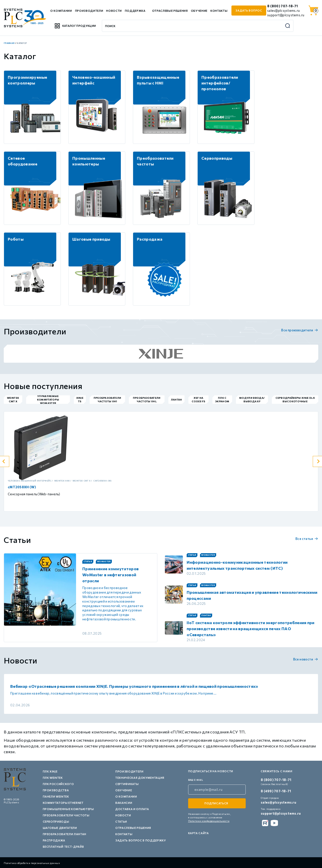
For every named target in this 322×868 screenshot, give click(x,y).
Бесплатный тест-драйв (63, 847)
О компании (61, 11)
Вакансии (124, 803)
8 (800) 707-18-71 (282, 6)
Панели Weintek (56, 796)
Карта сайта (199, 833)
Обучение (199, 11)
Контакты (219, 11)
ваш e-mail (196, 780)
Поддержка (135, 11)
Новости (114, 11)
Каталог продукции (75, 26)
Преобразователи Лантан (65, 834)
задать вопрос (249, 10)
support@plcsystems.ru (286, 15)
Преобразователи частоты (66, 815)
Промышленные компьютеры (68, 809)
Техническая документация (140, 778)
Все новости (306, 659)
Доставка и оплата (132, 809)
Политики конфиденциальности (209, 821)
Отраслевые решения (170, 11)
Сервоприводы (56, 822)
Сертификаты (127, 784)
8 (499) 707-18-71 (276, 791)
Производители (89, 11)
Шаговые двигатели (60, 828)
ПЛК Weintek (53, 778)
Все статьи (307, 539)
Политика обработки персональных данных (32, 863)
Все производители (300, 330)
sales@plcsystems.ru (283, 11)
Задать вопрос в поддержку (141, 840)
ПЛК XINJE (50, 771)
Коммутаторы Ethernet (63, 803)
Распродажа (54, 840)
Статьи (121, 822)
